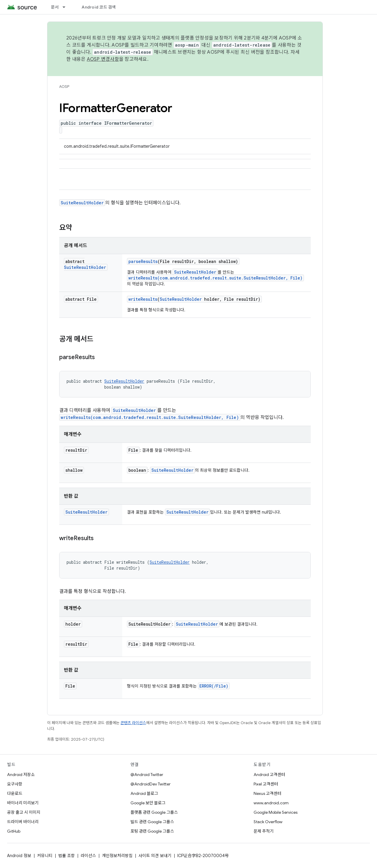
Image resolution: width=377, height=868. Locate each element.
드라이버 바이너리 (23, 822)
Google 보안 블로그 (148, 803)
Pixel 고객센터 (266, 784)
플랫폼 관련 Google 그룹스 (154, 812)
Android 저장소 (21, 775)
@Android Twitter (147, 775)
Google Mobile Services (276, 812)
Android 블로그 (144, 793)
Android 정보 (19, 856)
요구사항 (15, 784)
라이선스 (88, 856)
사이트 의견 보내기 (155, 856)
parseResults (143, 261)
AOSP (64, 87)
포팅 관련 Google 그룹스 (152, 831)
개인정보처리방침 (117, 856)
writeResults (143, 299)
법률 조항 (67, 856)
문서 (55, 7)
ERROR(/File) (214, 686)
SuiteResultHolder (82, 203)
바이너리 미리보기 (23, 803)
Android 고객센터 (269, 775)
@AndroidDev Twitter (151, 784)
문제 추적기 (264, 831)
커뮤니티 (45, 856)
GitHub (14, 831)
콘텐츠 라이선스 (133, 723)
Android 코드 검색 (99, 7)
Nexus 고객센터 (267, 793)
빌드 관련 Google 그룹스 (152, 822)
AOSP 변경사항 (103, 59)
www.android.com (271, 803)
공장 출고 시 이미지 (24, 812)
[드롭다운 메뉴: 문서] (67, 7)
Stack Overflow (268, 822)
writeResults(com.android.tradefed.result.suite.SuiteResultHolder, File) (215, 278)
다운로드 (15, 793)
